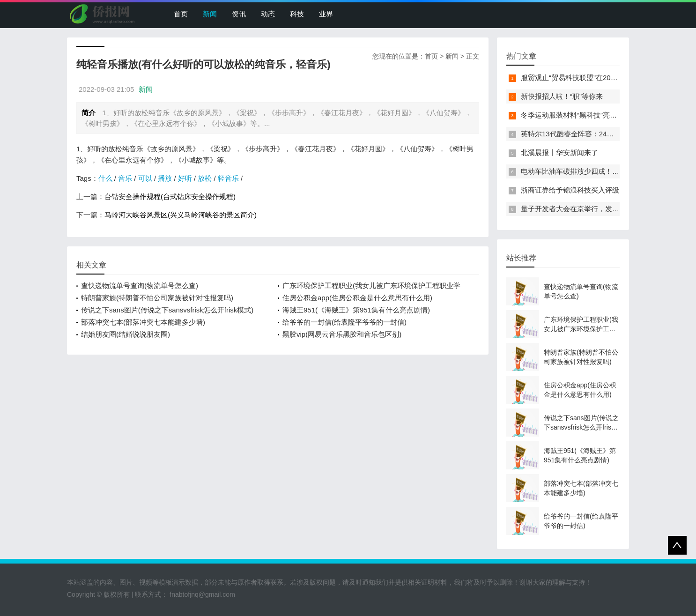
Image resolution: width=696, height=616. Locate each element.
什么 (105, 178)
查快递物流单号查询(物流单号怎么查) (140, 286)
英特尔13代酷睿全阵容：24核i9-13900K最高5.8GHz (602, 134)
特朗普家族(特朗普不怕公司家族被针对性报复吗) (157, 298)
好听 (185, 178)
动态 (268, 14)
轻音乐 (228, 178)
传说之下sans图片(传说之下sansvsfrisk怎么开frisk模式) (167, 310)
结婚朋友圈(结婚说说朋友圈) (126, 334)
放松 (205, 178)
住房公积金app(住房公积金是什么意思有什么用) (357, 298)
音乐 (125, 178)
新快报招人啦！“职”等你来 (562, 96)
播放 (165, 178)
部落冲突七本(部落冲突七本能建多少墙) (143, 322)
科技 (297, 14)
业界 (326, 14)
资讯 (239, 14)
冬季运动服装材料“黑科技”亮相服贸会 (579, 115)
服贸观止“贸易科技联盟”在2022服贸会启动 (587, 78)
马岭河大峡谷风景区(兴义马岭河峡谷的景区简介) (181, 215)
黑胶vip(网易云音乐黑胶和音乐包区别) (342, 334)
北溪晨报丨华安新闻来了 (559, 152)
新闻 (210, 14)
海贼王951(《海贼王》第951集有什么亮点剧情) (356, 310)
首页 (181, 14)
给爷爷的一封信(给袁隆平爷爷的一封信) (344, 322)
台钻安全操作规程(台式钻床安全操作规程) (170, 197)
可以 (145, 178)
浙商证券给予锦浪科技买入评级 (570, 190)
